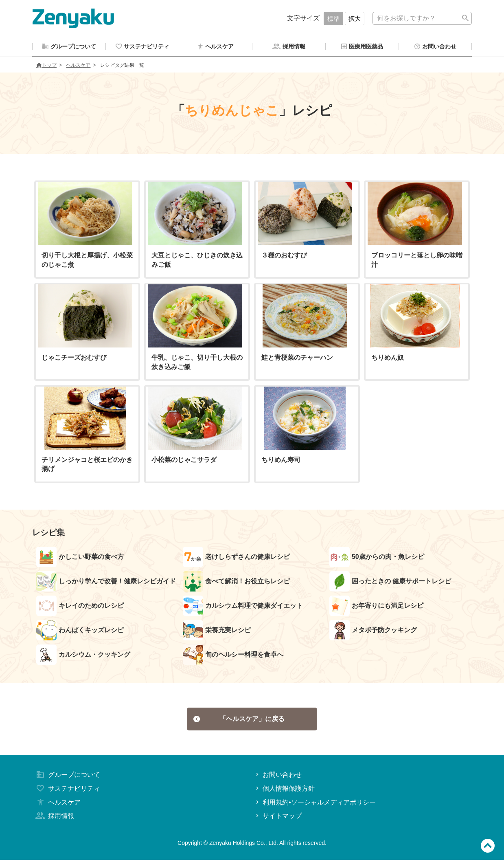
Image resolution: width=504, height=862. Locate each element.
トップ (46, 66)
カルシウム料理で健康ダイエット (243, 607)
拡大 (355, 19)
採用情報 (54, 818)
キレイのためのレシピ (80, 607)
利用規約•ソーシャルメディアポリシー (315, 804)
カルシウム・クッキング (83, 656)
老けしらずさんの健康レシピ (236, 558)
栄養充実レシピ (217, 631)
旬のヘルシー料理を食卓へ (233, 656)
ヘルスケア (78, 66)
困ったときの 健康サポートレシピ (390, 583)
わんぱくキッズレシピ (80, 631)
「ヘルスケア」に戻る (239, 720)
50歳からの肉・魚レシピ (377, 558)
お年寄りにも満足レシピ (376, 607)
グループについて (67, 777)
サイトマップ (278, 818)
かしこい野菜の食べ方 (80, 558)
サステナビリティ (67, 791)
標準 (333, 19)
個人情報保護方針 (284, 791)
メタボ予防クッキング (373, 631)
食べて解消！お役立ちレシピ (236, 583)
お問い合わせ (278, 777)
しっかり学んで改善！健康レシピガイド (106, 583)
